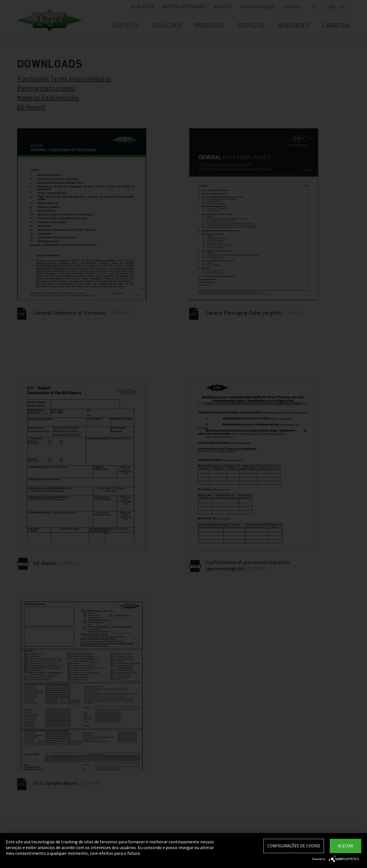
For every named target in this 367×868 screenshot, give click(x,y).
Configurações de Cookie (294, 846)
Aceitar (345, 846)
